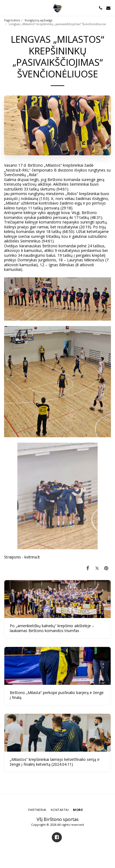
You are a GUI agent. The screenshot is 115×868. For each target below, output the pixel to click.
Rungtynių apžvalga (39, 20)
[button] (6, 8)
